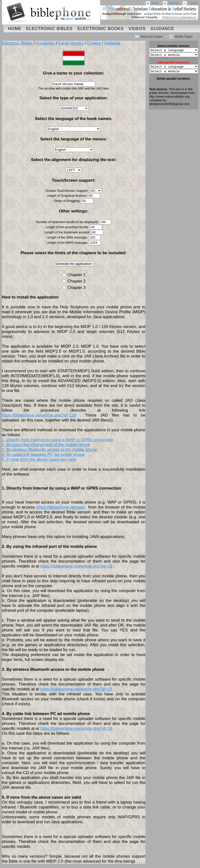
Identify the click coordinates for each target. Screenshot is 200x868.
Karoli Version (71, 43)
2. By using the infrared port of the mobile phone (46, 445)
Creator (94, 43)
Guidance (162, 29)
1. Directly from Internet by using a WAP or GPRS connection (58, 440)
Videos (137, 29)
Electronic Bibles (49, 29)
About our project (152, 37)
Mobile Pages (184, 37)
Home (155, 3)
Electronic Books (100, 29)
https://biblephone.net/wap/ (61, 507)
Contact (193, 3)
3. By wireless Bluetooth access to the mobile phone (50, 450)
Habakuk (112, 43)
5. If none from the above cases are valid (39, 459)
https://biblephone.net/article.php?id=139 (39, 415)
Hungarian (45, 43)
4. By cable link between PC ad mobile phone (43, 455)
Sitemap (173, 3)
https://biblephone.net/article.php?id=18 (76, 566)
